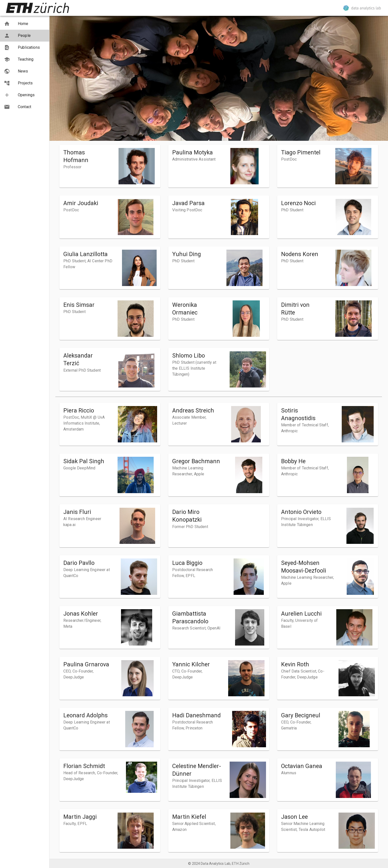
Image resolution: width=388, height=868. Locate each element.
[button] (25, 24)
